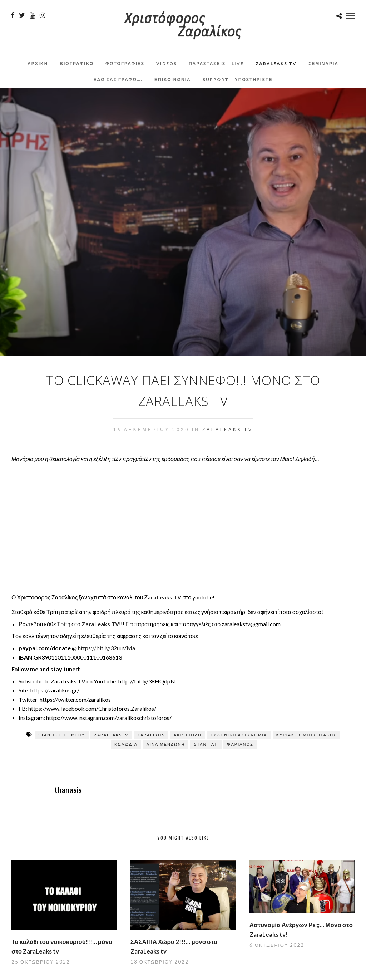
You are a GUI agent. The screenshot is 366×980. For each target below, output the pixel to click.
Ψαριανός (240, 744)
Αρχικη (38, 63)
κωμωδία (126, 744)
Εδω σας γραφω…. (118, 80)
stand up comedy (62, 735)
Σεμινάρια (323, 63)
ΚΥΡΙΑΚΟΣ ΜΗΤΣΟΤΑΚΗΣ (306, 735)
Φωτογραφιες (125, 63)
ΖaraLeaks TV (163, 597)
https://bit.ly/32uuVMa (107, 648)
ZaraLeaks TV (276, 63)
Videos (167, 63)
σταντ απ (206, 744)
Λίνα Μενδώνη (166, 744)
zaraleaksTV (111, 735)
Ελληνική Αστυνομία (239, 735)
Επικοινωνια (173, 80)
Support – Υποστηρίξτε (238, 80)
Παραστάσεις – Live (216, 63)
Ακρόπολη (188, 735)
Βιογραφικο (77, 63)
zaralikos (151, 735)
